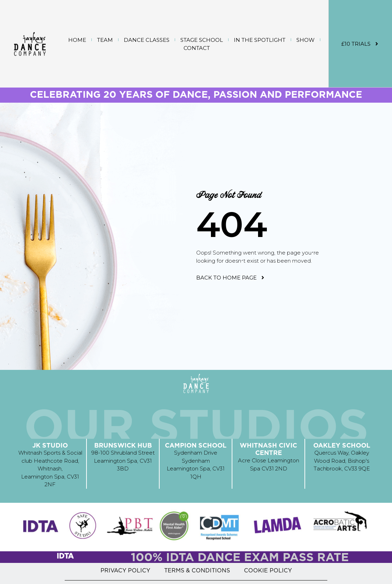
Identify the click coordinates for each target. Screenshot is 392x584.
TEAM (105, 40)
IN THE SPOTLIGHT (260, 40)
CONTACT (197, 48)
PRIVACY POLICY (125, 570)
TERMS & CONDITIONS (197, 570)
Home (77, 40)
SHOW (306, 40)
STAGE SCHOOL (202, 40)
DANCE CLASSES (147, 40)
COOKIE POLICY (268, 570)
